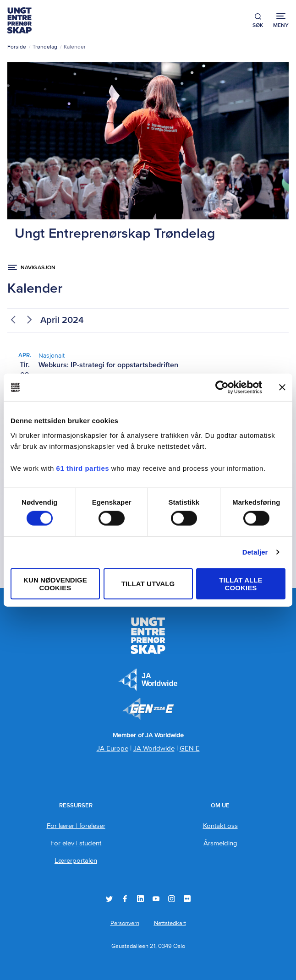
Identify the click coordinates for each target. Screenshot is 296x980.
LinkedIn (140, 899)
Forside (17, 47)
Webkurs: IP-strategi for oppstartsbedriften (108, 365)
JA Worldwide (154, 749)
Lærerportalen (76, 861)
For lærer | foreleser (76, 826)
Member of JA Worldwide (148, 709)
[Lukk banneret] (282, 387)
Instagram (172, 899)
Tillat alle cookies (241, 583)
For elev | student (76, 843)
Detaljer (255, 552)
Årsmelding (220, 843)
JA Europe (148, 680)
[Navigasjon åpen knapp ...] (32, 268)
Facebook (125, 899)
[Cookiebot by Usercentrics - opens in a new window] (222, 387)
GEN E (190, 749)
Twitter (109, 899)
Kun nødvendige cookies (55, 583)
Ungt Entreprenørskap (19, 20)
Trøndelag (45, 47)
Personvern (125, 923)
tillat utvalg (148, 584)
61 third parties (83, 468)
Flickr (187, 899)
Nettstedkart (170, 923)
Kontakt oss (220, 826)
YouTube (156, 899)
